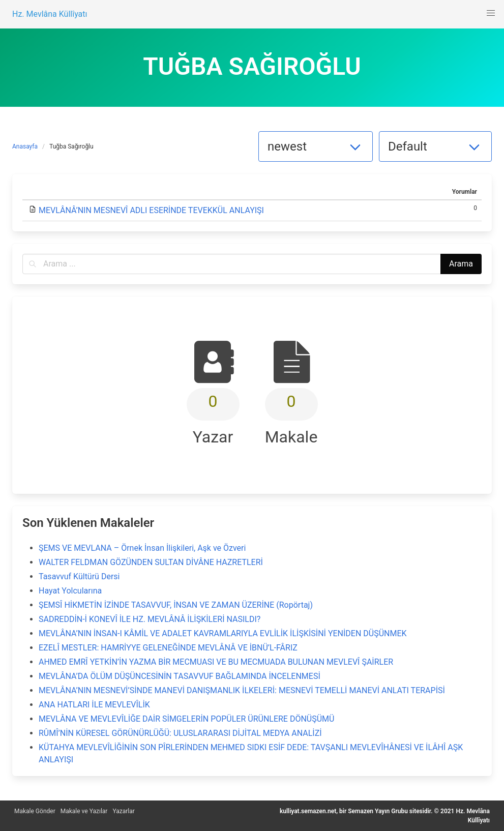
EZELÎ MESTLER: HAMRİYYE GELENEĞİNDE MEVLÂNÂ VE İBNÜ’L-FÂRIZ (168, 648)
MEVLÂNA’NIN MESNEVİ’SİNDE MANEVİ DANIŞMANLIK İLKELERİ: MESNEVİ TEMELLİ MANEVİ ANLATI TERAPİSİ (242, 690)
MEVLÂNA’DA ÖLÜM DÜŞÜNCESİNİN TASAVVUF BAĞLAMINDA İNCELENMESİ (180, 676)
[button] (491, 13)
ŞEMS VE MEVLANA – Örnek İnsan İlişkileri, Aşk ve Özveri (142, 548)
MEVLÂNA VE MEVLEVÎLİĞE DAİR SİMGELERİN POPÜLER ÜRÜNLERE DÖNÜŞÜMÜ (186, 719)
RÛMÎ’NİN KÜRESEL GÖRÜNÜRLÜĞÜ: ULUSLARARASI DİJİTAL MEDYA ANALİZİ (180, 733)
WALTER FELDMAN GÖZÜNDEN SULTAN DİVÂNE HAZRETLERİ (151, 562)
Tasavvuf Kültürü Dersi (79, 576)
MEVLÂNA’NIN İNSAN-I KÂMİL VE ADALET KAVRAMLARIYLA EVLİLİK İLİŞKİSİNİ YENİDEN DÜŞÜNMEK (223, 633)
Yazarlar (123, 811)
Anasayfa (25, 146)
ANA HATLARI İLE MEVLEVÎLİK (94, 705)
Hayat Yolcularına (70, 591)
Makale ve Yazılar (84, 811)
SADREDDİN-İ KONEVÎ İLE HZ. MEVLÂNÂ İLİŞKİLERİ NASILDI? (150, 619)
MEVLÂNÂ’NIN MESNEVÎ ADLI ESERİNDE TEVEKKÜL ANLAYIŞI (151, 210)
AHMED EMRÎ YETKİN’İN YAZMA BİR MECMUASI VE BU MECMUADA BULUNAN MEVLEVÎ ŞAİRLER (216, 662)
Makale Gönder (35, 811)
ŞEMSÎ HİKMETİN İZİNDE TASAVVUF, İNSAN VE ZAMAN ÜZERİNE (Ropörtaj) (176, 605)
